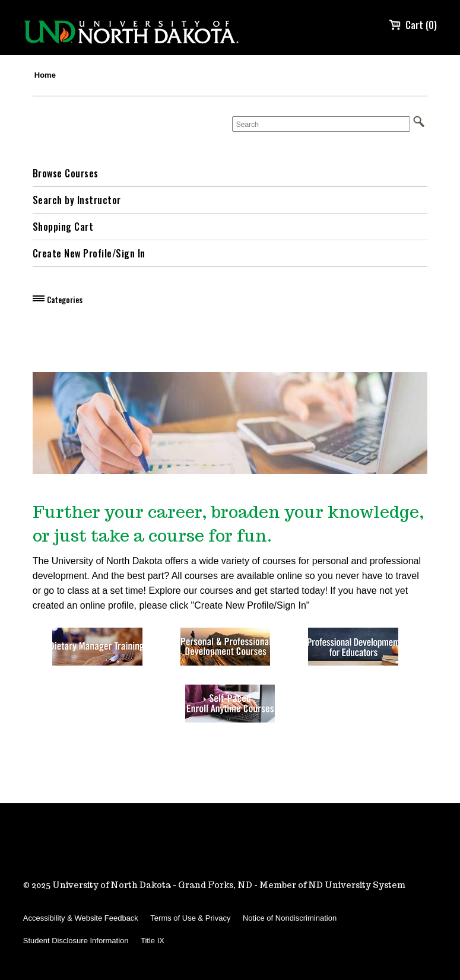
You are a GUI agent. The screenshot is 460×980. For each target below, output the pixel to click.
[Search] (321, 124)
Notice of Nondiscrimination (290, 918)
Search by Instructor (77, 200)
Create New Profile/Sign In (89, 253)
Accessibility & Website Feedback (81, 918)
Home (45, 75)
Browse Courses (66, 173)
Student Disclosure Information (76, 941)
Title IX (153, 941)
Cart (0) (413, 25)
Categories (65, 300)
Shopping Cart (63, 227)
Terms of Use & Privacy (190, 918)
